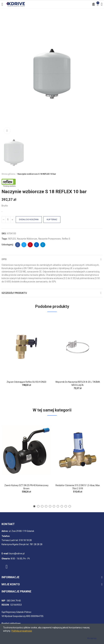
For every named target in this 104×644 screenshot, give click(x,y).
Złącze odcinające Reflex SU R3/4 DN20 (26, 382)
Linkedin (37, 245)
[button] (34, 506)
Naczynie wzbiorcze (27, 239)
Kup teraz (52, 219)
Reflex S (66, 239)
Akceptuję (92, 638)
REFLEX (12, 239)
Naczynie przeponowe (50, 239)
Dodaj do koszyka (29, 219)
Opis (4, 259)
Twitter (24, 245)
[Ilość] (8, 220)
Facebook (18, 245)
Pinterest (30, 245)
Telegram (43, 245)
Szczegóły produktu (14, 293)
